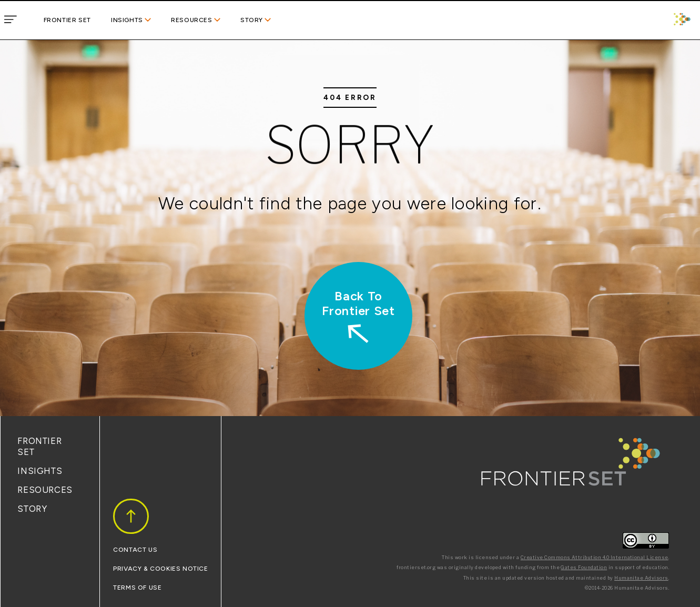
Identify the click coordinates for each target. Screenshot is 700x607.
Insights (127, 20)
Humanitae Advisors (641, 578)
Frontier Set (67, 20)
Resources (191, 20)
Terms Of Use (137, 588)
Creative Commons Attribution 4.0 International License (595, 557)
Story (252, 20)
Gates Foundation (584, 567)
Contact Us (135, 550)
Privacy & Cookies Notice (160, 569)
